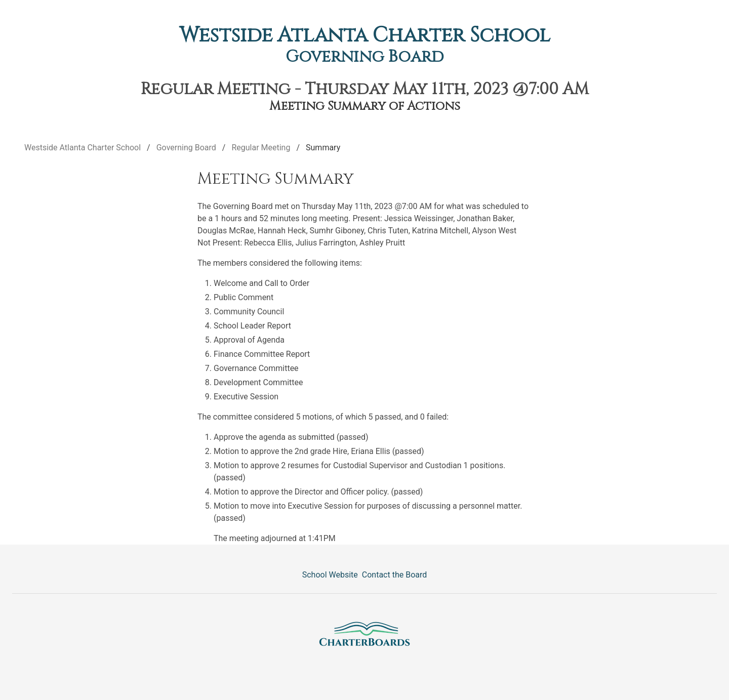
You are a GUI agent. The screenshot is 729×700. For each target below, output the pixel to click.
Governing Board (365, 57)
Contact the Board (394, 575)
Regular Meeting (261, 148)
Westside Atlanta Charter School (365, 35)
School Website (330, 575)
